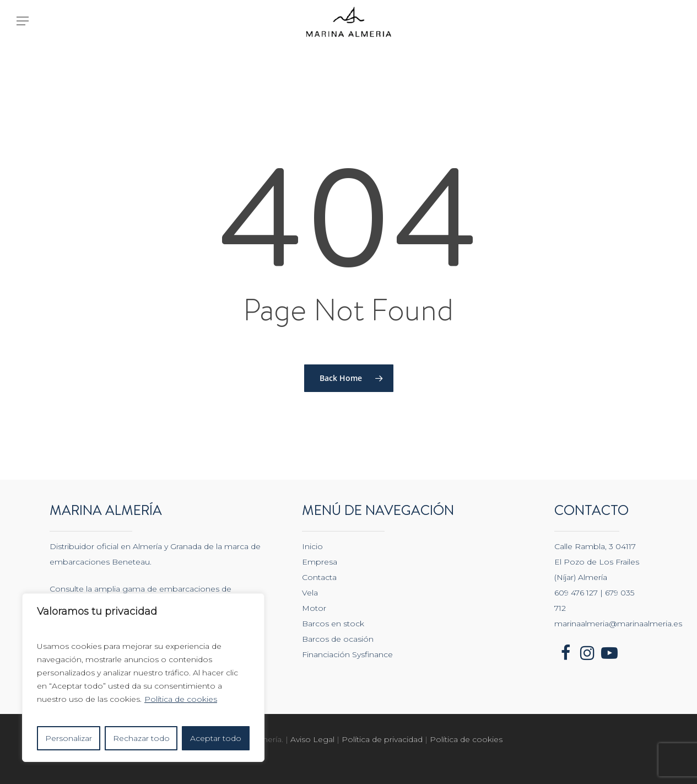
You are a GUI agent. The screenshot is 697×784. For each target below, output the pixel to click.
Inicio (312, 546)
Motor (314, 608)
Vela (310, 593)
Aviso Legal (312, 739)
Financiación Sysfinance (347, 654)
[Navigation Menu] (22, 32)
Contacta (319, 577)
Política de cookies (181, 699)
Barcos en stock (333, 624)
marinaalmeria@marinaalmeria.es (618, 624)
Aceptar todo (216, 738)
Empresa (320, 562)
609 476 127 (576, 593)
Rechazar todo (141, 738)
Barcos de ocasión (338, 639)
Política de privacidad (383, 739)
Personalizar (69, 738)
